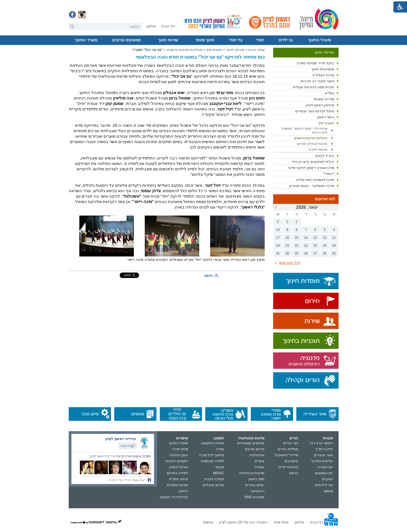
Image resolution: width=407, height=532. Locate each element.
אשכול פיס (326, 123)
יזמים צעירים (255, 485)
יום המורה (325, 467)
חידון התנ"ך (324, 449)
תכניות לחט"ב (318, 150)
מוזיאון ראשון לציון (320, 105)
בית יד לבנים (325, 156)
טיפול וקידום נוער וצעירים (315, 111)
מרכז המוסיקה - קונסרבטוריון (312, 186)
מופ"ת (260, 461)
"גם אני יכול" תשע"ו (148, 50)
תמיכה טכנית (214, 479)
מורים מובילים (213, 485)
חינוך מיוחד (205, 40)
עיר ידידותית (324, 485)
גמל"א (330, 93)
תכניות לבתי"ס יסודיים (312, 144)
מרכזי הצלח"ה (323, 75)
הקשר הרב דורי (321, 443)
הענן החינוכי (179, 455)
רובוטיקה (257, 491)
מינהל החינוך (319, 40)
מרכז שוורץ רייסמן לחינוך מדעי (311, 168)
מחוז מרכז (180, 449)
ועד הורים (291, 443)
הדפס (209, 276)
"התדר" (329, 174)
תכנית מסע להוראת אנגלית (313, 87)
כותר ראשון (326, 117)
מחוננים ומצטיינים (251, 443)
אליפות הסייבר (322, 461)
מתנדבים (291, 461)
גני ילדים (286, 40)
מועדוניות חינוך (323, 69)
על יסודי (236, 40)
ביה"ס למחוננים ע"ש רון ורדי (313, 162)
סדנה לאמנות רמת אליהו (315, 180)
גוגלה (220, 449)
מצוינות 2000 (254, 497)
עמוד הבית (257, 50)
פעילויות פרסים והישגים (311, 138)
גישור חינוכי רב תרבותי (317, 81)
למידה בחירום (178, 473)
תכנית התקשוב (212, 443)
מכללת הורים (288, 449)
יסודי (260, 40)
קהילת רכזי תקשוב (174, 497)
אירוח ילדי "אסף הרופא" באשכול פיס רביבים (304, 131)
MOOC (219, 473)
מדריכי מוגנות (324, 99)
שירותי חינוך (168, 40)
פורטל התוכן (179, 467)
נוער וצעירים (324, 455)
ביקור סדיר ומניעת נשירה (315, 63)
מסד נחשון (256, 479)
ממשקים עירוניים (126, 40)
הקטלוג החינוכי (177, 461)
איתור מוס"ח (179, 479)
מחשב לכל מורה (212, 455)
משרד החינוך (86, 40)
